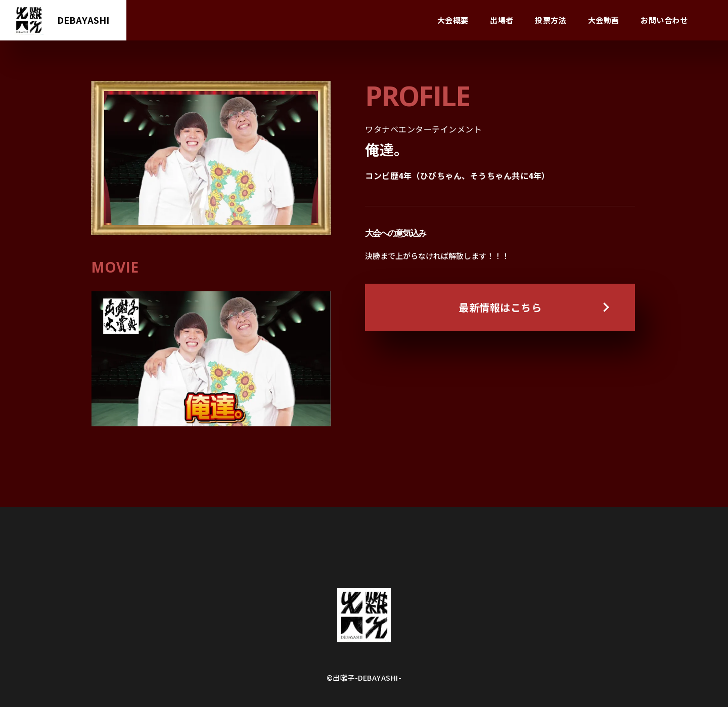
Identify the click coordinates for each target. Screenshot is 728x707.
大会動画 (604, 20)
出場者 (502, 20)
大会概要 (453, 20)
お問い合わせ (664, 20)
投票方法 (551, 20)
